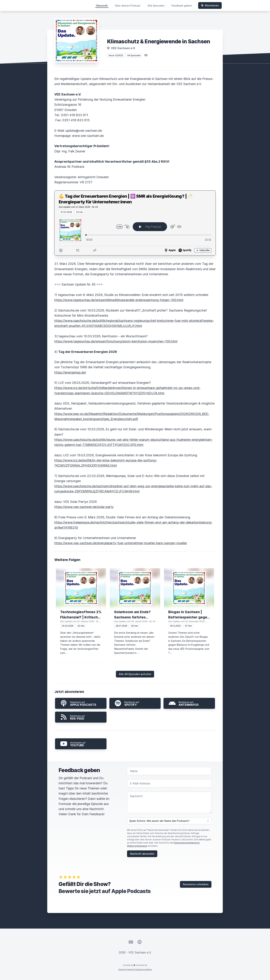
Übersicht (102, 6)
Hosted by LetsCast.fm (135, 965)
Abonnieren (210, 5)
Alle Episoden (156, 6)
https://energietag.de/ (70, 372)
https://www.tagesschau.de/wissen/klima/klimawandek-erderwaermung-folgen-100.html (119, 300)
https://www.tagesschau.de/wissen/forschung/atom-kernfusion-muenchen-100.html (116, 341)
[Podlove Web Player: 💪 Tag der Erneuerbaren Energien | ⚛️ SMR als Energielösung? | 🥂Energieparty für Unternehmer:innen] (135, 235)
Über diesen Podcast (128, 6)
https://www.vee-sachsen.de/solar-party (84, 507)
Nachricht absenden (142, 854)
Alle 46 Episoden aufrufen (135, 674)
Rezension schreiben (196, 884)
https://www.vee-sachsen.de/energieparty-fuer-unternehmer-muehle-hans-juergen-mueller (121, 543)
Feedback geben (182, 6)
